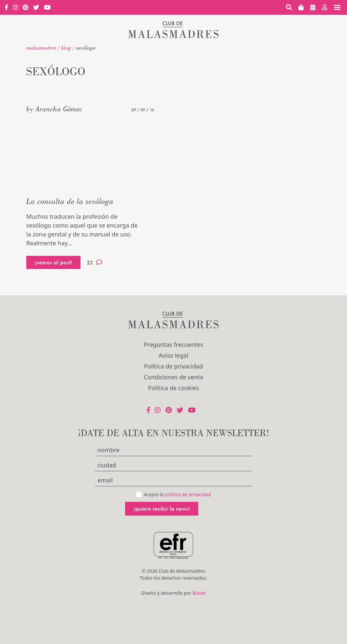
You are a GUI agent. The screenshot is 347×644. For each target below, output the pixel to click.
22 (95, 262)
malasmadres (41, 48)
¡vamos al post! (53, 262)
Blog (66, 48)
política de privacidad (188, 494)
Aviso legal (173, 355)
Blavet (199, 593)
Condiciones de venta (173, 377)
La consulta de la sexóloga (70, 201)
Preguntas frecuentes (173, 344)
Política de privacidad (173, 366)
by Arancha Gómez (54, 109)
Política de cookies (173, 388)
